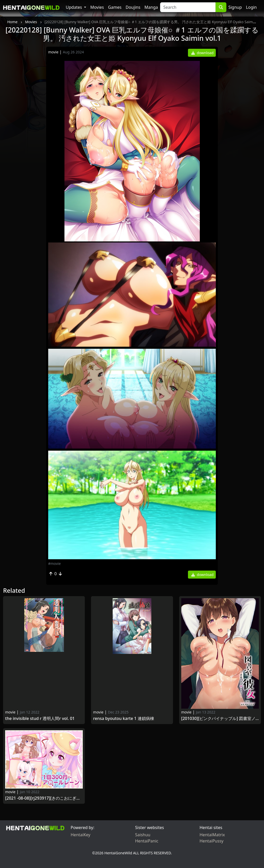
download (203, 53)
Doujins (133, 7)
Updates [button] (74, 7)
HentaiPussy (212, 841)
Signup (235, 7)
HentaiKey (80, 835)
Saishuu (143, 835)
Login (251, 7)
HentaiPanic (147, 841)
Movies (97, 7)
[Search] (188, 7)
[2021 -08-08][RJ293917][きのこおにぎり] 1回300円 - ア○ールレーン (44, 798)
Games (115, 7)
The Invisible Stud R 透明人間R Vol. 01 (40, 719)
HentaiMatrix (212, 835)
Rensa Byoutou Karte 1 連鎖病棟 (123, 719)
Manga (151, 7)
